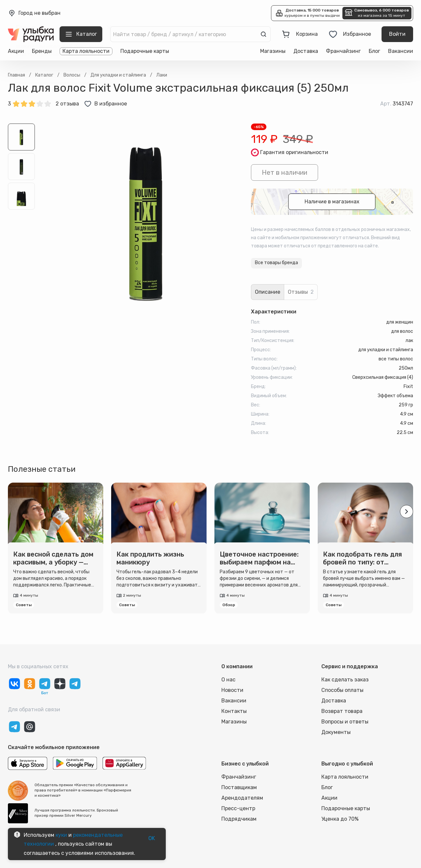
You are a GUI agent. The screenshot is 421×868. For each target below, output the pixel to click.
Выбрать (99, 73)
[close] (109, 28)
